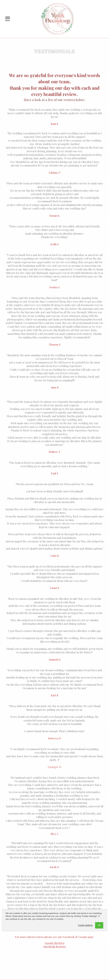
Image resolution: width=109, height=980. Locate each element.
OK (99, 925)
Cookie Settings (85, 925)
